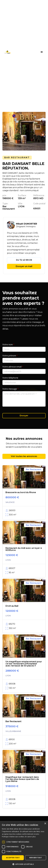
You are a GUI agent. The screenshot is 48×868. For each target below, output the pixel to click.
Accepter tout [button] (13, 858)
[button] (42, 52)
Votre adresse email (13, 367)
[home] (7, 52)
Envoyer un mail (24, 266)
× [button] (45, 824)
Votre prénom (10, 356)
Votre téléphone (10, 378)
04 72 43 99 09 (24, 260)
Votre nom (8, 344)
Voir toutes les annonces (24, 456)
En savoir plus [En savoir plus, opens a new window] (30, 837)
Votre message (10, 389)
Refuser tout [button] (36, 858)
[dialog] (24, 844)
